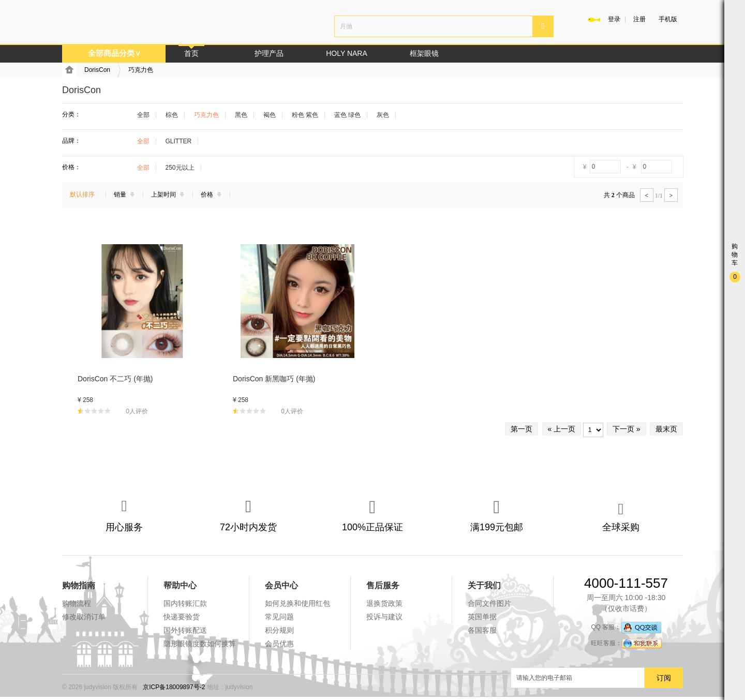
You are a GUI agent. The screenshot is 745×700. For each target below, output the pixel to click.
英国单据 (482, 617)
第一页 (521, 429)
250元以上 (180, 168)
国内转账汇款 (185, 603)
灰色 (383, 115)
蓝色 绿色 (347, 115)
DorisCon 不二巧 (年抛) (115, 379)
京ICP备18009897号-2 (174, 687)
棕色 (172, 115)
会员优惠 (279, 644)
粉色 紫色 (305, 115)
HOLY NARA (347, 53)
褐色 (270, 115)
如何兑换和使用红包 (297, 603)
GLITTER (179, 141)
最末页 (666, 429)
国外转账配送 (185, 630)
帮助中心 (180, 585)
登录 (614, 19)
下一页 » (627, 429)
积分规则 (279, 630)
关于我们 (484, 585)
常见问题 (279, 617)
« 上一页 (562, 429)
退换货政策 (384, 603)
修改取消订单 (84, 617)
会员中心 (281, 585)
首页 (191, 53)
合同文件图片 (489, 603)
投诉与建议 (384, 617)
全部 (143, 115)
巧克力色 (141, 70)
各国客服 (482, 630)
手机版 (668, 19)
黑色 (241, 115)
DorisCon (97, 70)
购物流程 (77, 603)
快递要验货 (182, 617)
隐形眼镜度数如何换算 (200, 644)
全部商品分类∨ (114, 53)
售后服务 (383, 585)
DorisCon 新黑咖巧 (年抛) (274, 379)
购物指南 (79, 585)
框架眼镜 (424, 53)
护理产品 (269, 53)
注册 (639, 19)
